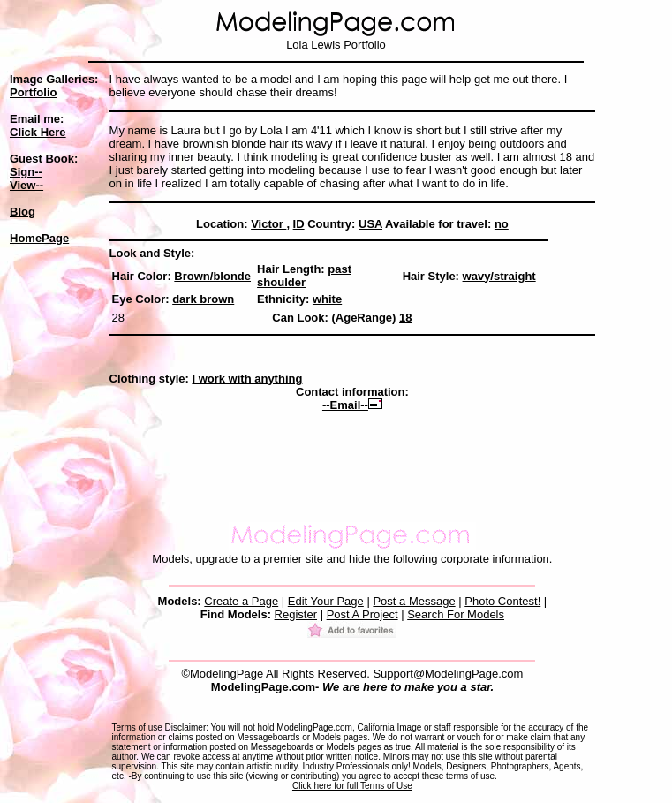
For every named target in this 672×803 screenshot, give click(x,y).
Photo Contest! (502, 601)
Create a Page (241, 601)
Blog (23, 212)
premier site (293, 559)
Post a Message (414, 601)
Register (296, 614)
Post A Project (362, 614)
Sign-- (26, 172)
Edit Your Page (326, 601)
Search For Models (456, 614)
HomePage (39, 238)
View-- (26, 185)
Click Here (38, 132)
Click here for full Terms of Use (352, 786)
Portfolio (33, 92)
